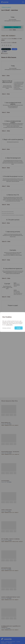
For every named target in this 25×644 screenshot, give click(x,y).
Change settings (7, 328)
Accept (19, 328)
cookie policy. (9, 325)
